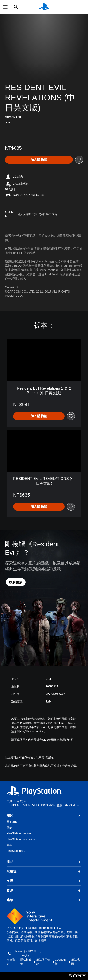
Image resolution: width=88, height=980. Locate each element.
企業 (9, 845)
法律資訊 (11, 962)
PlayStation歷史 (17, 851)
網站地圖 (75, 962)
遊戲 (20, 801)
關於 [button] (44, 816)
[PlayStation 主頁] (44, 7)
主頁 (9, 801)
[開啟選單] (5, 7)
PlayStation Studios (19, 833)
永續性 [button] (44, 871)
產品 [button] (44, 862)
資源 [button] (44, 891)
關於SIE (12, 822)
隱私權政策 (26, 962)
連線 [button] (44, 900)
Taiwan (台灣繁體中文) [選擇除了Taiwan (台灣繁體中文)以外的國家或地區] (25, 953)
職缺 (9, 828)
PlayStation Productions (21, 839)
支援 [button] (44, 881)
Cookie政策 (61, 962)
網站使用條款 (43, 962)
